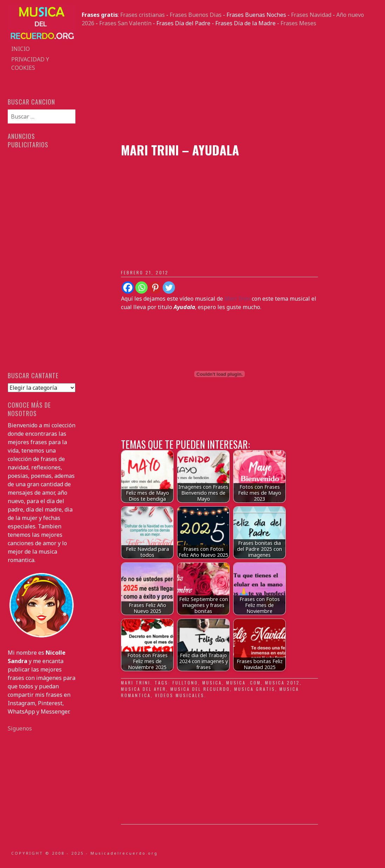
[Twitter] (169, 288)
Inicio (21, 49)
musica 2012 (282, 683)
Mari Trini (136, 683)
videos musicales (180, 695)
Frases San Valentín (125, 23)
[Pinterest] (155, 288)
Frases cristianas (143, 15)
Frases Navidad (311, 15)
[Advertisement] (229, 85)
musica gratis (255, 689)
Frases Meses (298, 23)
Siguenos (20, 728)
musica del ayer (144, 689)
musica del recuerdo (200, 689)
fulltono (185, 683)
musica (212, 683)
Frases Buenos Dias (196, 15)
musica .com (244, 683)
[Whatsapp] (141, 288)
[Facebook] (128, 288)
